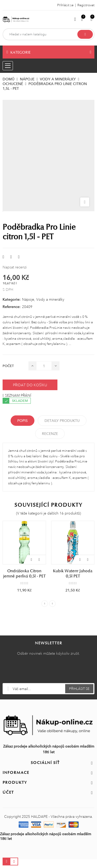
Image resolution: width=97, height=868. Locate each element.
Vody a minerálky (50, 299)
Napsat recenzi (15, 267)
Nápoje (28, 299)
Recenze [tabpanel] (50, 434)
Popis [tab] (23, 421)
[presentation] (49, 670)
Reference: (12, 307)
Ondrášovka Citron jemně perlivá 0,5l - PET (24, 574)
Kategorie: (12, 299)
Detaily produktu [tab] (62, 421)
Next (52, 604)
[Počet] (44, 366)
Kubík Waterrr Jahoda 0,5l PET (73, 574)
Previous (45, 604)
